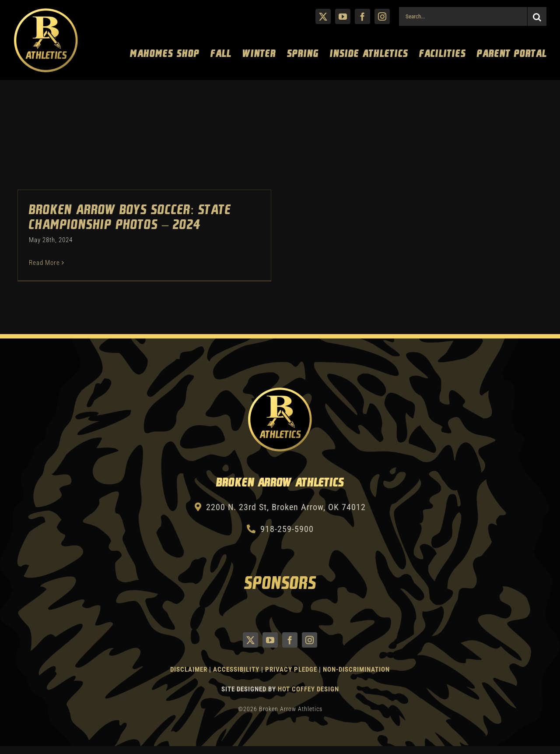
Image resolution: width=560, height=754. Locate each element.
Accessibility (237, 669)
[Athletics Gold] (46, 12)
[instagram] (382, 16)
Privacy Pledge (291, 669)
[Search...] (463, 16)
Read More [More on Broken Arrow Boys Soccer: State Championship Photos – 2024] (44, 263)
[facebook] (362, 16)
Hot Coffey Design (308, 689)
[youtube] (343, 16)
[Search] (537, 16)
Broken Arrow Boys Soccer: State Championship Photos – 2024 (130, 218)
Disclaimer (189, 669)
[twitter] (323, 16)
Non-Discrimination (356, 669)
